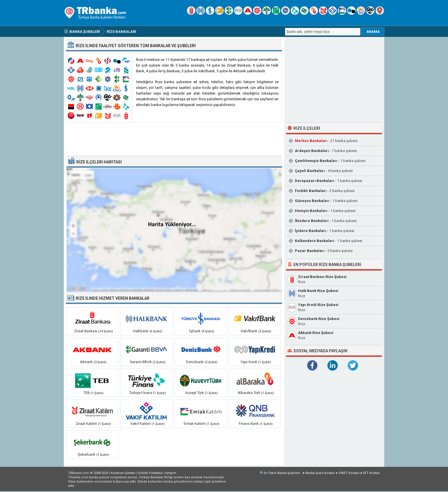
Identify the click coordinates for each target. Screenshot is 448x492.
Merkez (311, 141)
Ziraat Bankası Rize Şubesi (322, 277)
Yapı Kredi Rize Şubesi (318, 305)
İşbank (195, 331)
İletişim (171, 473)
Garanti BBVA (141, 362)
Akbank (86, 362)
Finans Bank (249, 424)
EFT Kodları (372, 473)
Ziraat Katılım (86, 424)
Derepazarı (315, 181)
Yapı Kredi (249, 362)
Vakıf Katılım (141, 424)
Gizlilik (150, 473)
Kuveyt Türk (195, 393)
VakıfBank (249, 331)
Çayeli (310, 171)
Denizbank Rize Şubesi (319, 319)
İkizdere (312, 221)
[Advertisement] (174, 139)
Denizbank (195, 362)
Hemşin (311, 211)
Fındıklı (311, 191)
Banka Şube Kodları (320, 473)
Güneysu (312, 201)
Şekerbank (87, 454)
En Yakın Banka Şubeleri (282, 473)
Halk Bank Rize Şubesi (318, 291)
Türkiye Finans (141, 393)
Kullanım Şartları (123, 473)
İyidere (311, 231)
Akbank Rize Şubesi (316, 333)
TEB (87, 393)
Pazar (310, 251)
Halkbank (141, 331)
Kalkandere (315, 241)
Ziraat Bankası (86, 331)
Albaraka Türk (249, 393)
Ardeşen (312, 151)
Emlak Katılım (195, 424)
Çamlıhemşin (316, 161)
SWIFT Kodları (349, 473)
